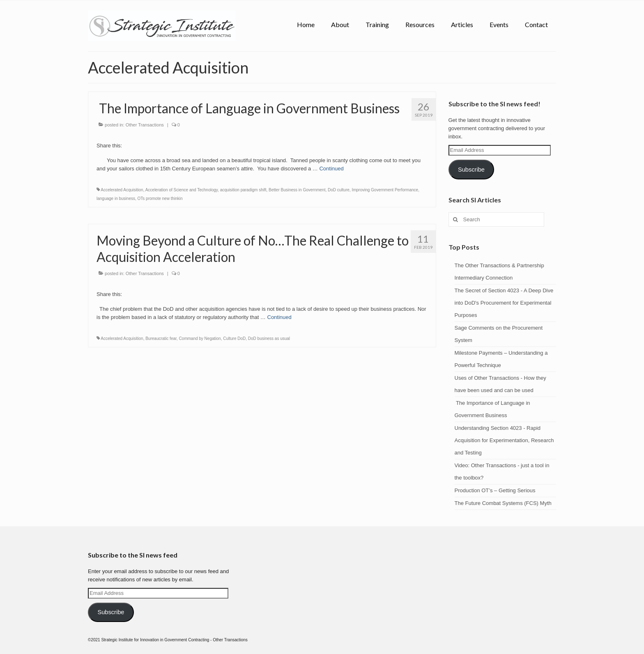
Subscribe (471, 170)
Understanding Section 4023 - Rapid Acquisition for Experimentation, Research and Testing (504, 440)
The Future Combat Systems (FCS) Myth (503, 503)
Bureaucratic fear (161, 338)
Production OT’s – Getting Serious (495, 490)
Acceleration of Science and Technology (182, 190)
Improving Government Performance (385, 190)
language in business (116, 198)
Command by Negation (200, 338)
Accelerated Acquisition (122, 190)
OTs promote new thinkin (160, 198)
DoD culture (339, 190)
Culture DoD (234, 338)
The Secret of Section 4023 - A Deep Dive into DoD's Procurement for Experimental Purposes (504, 303)
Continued (331, 169)
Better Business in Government (297, 190)
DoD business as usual (269, 338)
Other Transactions (145, 125)
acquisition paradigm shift (243, 190)
